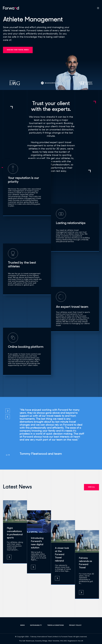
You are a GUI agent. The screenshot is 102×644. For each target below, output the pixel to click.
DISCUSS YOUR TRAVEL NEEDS (18, 50)
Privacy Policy (75, 625)
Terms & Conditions (56, 625)
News (23, 625)
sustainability (36, 625)
